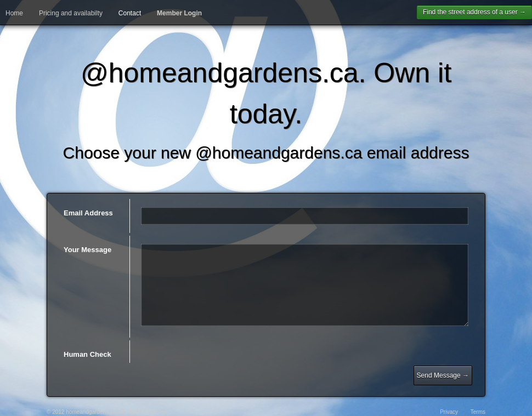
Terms (478, 412)
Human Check (87, 354)
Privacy (449, 412)
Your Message (87, 250)
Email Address (88, 213)
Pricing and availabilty (71, 13)
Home (14, 13)
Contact (130, 13)
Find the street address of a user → (474, 12)
